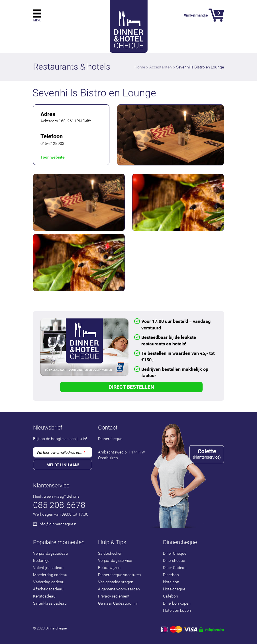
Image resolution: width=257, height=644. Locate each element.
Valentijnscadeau (48, 568)
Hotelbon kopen (177, 610)
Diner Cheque (175, 553)
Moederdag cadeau (50, 575)
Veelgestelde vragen (116, 582)
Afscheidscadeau (48, 589)
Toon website (53, 157)
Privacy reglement (114, 596)
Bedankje (41, 560)
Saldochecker (110, 553)
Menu (37, 20)
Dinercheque (174, 560)
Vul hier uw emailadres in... (61, 452)
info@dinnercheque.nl (58, 524)
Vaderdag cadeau (49, 582)
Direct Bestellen (131, 387)
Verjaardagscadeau (50, 553)
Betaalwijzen (109, 568)
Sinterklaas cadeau (50, 603)
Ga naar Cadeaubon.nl (118, 603)
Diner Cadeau (175, 568)
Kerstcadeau (44, 596)
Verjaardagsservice (115, 560)
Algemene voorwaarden (119, 589)
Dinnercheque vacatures (119, 575)
